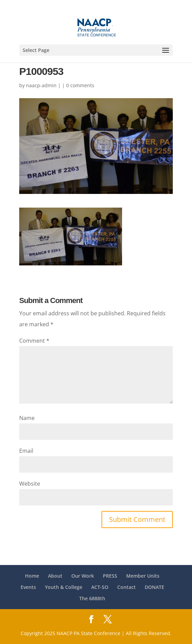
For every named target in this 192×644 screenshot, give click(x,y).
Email (26, 451)
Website (30, 484)
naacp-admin (41, 85)
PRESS (110, 576)
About (55, 576)
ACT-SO (100, 587)
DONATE (154, 587)
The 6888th (92, 598)
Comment (34, 341)
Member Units (143, 576)
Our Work (83, 576)
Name (27, 418)
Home (32, 576)
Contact (127, 587)
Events (28, 587)
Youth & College (64, 587)
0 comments (80, 85)
